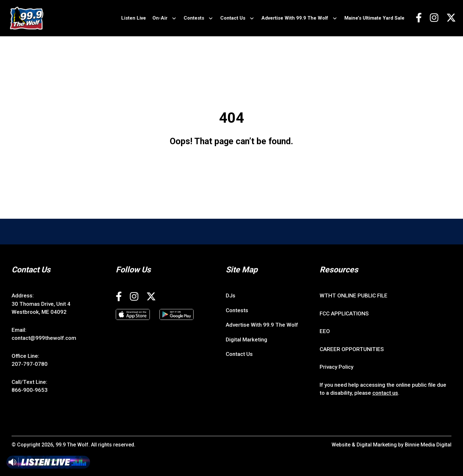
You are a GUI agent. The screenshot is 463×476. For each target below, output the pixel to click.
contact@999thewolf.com (44, 338)
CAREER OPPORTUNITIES (352, 349)
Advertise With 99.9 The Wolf (295, 18)
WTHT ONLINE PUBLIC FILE (354, 295)
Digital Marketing (246, 339)
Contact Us (233, 18)
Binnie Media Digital (428, 445)
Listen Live (134, 18)
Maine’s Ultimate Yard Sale (374, 18)
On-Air (160, 18)
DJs (231, 295)
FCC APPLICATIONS (344, 313)
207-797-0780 (30, 364)
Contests (194, 18)
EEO (325, 331)
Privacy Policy (336, 367)
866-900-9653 (30, 390)
